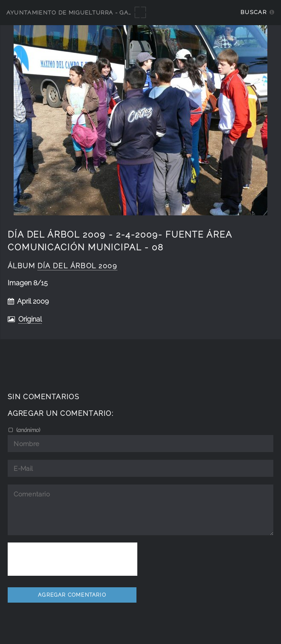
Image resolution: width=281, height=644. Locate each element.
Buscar (253, 12)
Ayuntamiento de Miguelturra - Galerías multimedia (99, 13)
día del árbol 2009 (77, 266)
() (28, 430)
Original (30, 319)
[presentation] (72, 559)
